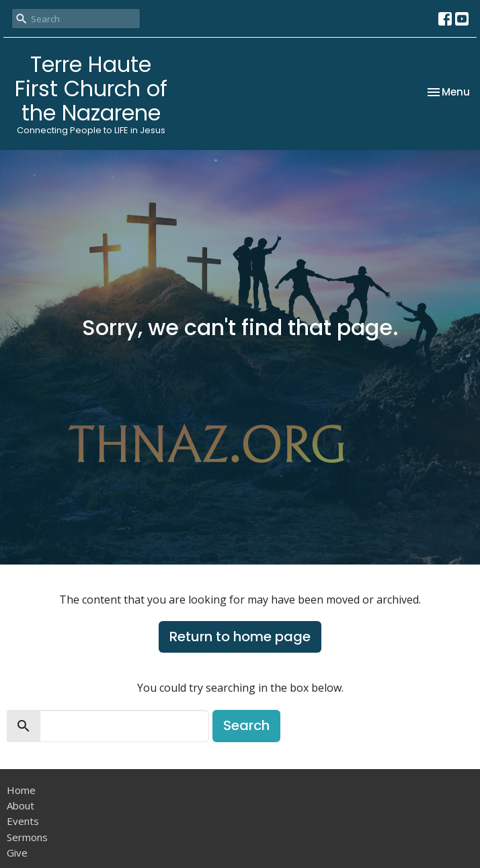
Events (23, 821)
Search (246, 725)
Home (21, 790)
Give (17, 853)
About (21, 805)
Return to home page (240, 637)
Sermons (27, 837)
